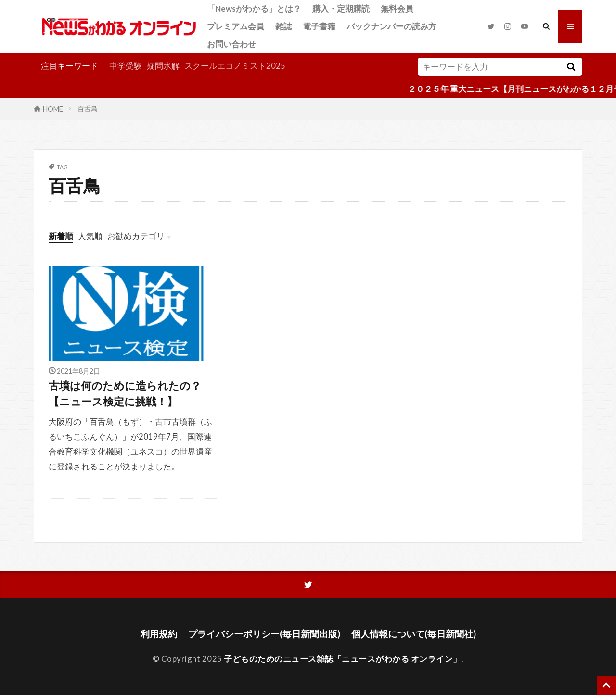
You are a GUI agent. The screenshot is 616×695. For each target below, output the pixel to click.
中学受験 (126, 66)
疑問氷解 (163, 66)
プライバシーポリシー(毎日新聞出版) (264, 634)
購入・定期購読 (341, 8)
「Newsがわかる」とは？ (254, 8)
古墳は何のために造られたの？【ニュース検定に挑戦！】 (125, 393)
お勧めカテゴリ (136, 236)
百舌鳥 (88, 108)
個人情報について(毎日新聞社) (414, 634)
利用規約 (159, 634)
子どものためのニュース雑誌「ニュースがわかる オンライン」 (343, 659)
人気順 (90, 236)
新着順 (61, 236)
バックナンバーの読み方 (391, 26)
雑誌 (283, 26)
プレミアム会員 (236, 26)
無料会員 (397, 8)
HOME (53, 108)
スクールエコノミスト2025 (235, 66)
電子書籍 (319, 26)
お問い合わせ (231, 44)
